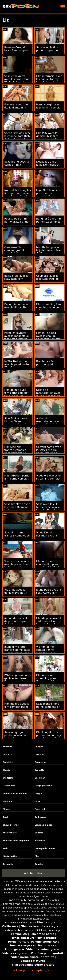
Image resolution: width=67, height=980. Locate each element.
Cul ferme (8, 778)
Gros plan (40, 778)
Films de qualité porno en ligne (26, 900)
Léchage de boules (45, 848)
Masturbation (10, 856)
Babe (37, 801)
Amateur (8, 801)
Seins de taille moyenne (16, 841)
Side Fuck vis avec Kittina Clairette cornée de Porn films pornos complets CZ (17, 423)
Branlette (8, 762)
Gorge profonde (43, 786)
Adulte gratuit (33, 873)
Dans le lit (40, 809)
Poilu (6, 848)
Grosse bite (9, 786)
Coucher (39, 864)
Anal (5, 817)
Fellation (8, 747)
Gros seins (40, 762)
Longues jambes (43, 825)
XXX (18, 881)
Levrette (7, 755)
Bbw (37, 856)
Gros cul (39, 755)
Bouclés (39, 833)
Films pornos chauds (19, 885)
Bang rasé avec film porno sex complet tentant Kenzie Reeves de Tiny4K (49, 223)
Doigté (38, 794)
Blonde (7, 770)
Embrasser (40, 817)
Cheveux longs (11, 825)
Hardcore (40, 841)
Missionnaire (10, 833)
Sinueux (7, 809)
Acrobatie (8, 864)
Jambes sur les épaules (15, 794)
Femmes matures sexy (18, 904)
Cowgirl (39, 747)
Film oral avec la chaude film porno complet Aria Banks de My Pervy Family (49, 566)
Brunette (39, 770)
